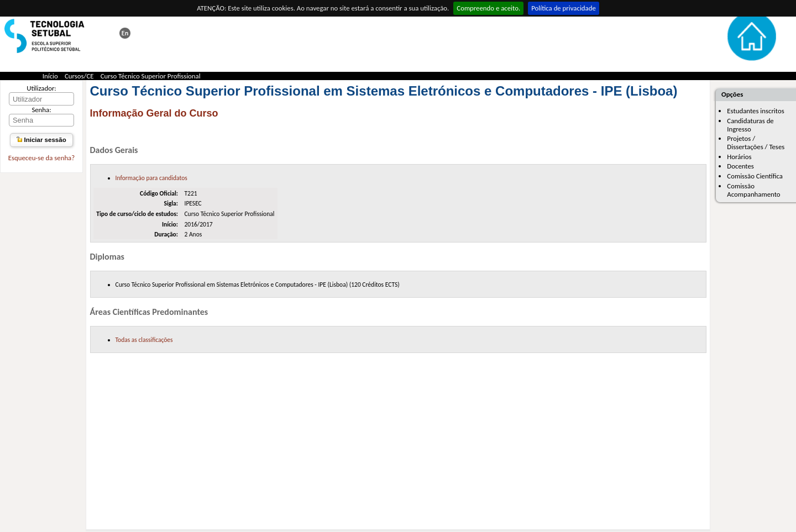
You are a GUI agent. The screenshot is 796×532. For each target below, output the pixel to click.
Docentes (740, 166)
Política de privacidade (564, 8)
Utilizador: (41, 88)
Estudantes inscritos (755, 111)
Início (50, 76)
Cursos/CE (79, 76)
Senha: (41, 110)
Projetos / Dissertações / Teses (756, 143)
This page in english (125, 33)
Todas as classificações (144, 340)
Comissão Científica (755, 176)
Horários (739, 157)
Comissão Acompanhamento (753, 190)
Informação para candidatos (151, 178)
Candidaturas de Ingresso (750, 125)
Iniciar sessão (41, 140)
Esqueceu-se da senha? (41, 158)
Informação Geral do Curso (154, 113)
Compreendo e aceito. (488, 8)
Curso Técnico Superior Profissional (151, 76)
